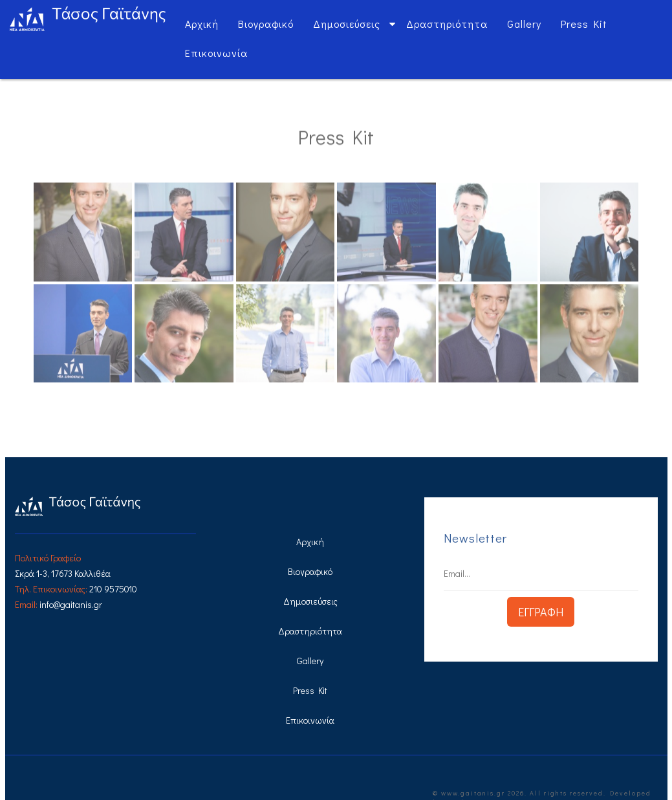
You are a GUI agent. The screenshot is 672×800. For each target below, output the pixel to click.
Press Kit (584, 24)
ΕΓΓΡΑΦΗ (541, 612)
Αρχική (202, 24)
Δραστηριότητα (447, 24)
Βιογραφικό (266, 24)
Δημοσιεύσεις (347, 24)
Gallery (524, 24)
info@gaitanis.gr (71, 604)
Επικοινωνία (216, 53)
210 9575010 (113, 589)
